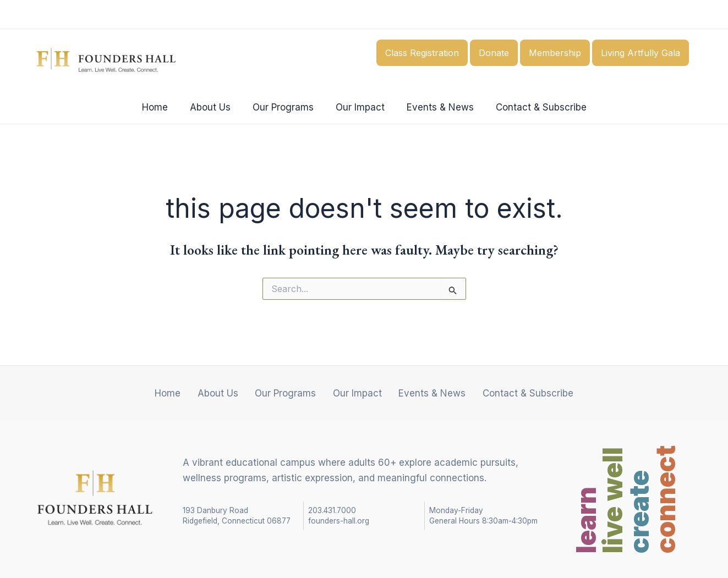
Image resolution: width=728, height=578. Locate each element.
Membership (555, 53)
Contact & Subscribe (533, 107)
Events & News (435, 107)
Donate (494, 53)
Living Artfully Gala (641, 53)
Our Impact (358, 107)
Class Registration (422, 53)
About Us (215, 107)
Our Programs (285, 107)
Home (163, 107)
